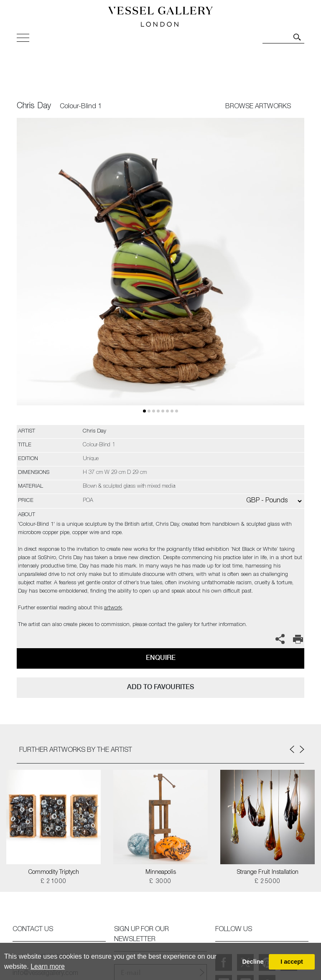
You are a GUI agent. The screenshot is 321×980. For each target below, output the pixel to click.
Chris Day (34, 107)
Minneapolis (161, 873)
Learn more (48, 966)
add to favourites (160, 687)
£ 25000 (268, 882)
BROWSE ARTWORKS (258, 107)
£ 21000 (54, 882)
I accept (292, 962)
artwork (113, 608)
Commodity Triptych (54, 873)
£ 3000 (160, 882)
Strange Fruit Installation (268, 873)
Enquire (161, 658)
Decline (253, 962)
